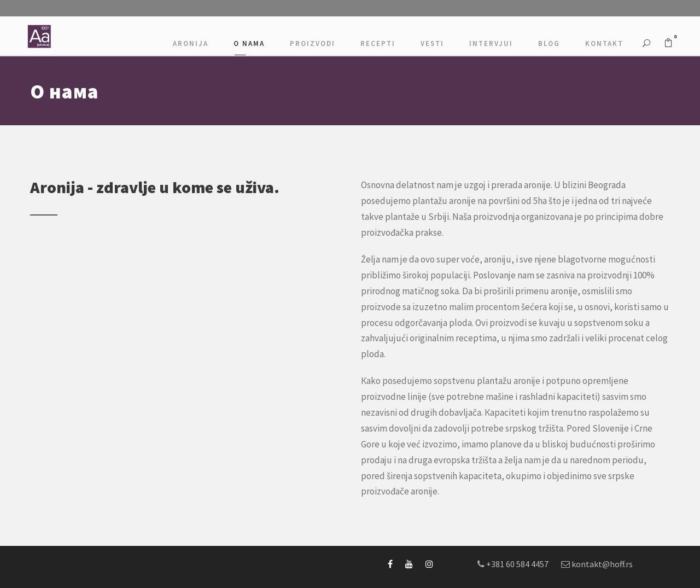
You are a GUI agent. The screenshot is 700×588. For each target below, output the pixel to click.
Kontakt (604, 43)
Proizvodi (313, 43)
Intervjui (491, 43)
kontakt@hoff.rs (602, 564)
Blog (549, 43)
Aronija (191, 43)
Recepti (378, 43)
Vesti (432, 43)
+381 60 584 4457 (517, 564)
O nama (249, 43)
